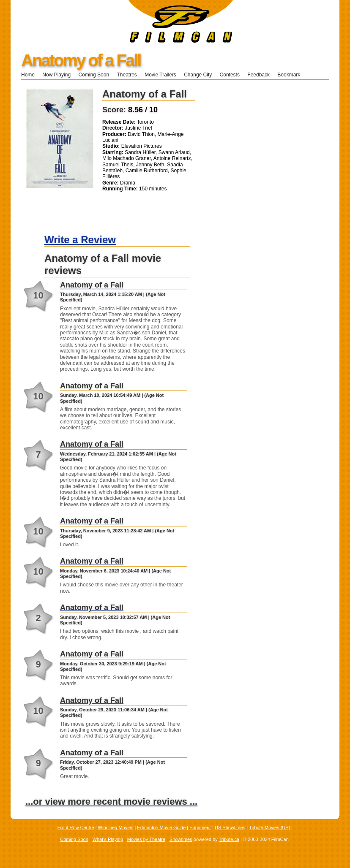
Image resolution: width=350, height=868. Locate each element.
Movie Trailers (160, 75)
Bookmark (291, 75)
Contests (230, 75)
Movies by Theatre (146, 839)
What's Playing (108, 839)
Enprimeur (200, 827)
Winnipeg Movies (116, 827)
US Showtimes (230, 827)
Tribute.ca (229, 839)
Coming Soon (94, 75)
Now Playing (56, 75)
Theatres (127, 75)
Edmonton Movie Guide (161, 827)
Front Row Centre (76, 827)
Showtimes (181, 839)
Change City (198, 75)
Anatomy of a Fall (81, 60)
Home (28, 75)
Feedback (258, 75)
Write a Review (80, 240)
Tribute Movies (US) (269, 827)
